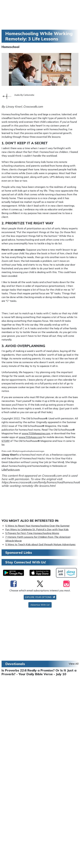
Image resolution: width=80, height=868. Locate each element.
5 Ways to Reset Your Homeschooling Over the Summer (37, 526)
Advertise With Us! (40, 605)
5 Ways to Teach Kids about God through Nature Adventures (40, 544)
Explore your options (40, 597)
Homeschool (10, 47)
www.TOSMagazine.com (36, 433)
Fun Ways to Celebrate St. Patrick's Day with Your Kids (37, 529)
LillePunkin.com (11, 470)
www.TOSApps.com (30, 437)
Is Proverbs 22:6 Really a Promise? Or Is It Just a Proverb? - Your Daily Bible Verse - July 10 (39, 672)
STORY (6, 441)
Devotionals (15, 664)
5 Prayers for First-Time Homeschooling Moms (32, 533)
